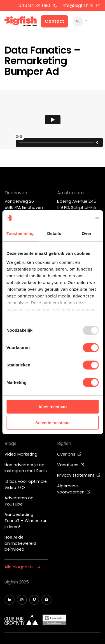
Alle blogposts (22, 567)
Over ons (69, 454)
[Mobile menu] (96, 21)
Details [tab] (54, 233)
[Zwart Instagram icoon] (22, 600)
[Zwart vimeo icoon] (34, 600)
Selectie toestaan (53, 423)
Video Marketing (21, 454)
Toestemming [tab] (20, 233)
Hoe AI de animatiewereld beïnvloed (20, 543)
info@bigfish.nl (81, 5)
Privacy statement (79, 475)
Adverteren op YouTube (19, 501)
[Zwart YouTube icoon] (46, 600)
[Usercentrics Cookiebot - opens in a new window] (75, 218)
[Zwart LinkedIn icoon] (10, 600)
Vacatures (71, 465)
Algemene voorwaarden (74, 489)
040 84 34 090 (38, 5)
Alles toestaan (53, 407)
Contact (54, 21)
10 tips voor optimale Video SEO (26, 484)
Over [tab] (87, 233)
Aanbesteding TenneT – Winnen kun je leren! (26, 520)
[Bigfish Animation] (21, 22)
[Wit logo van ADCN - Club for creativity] (21, 620)
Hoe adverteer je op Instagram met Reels (26, 468)
